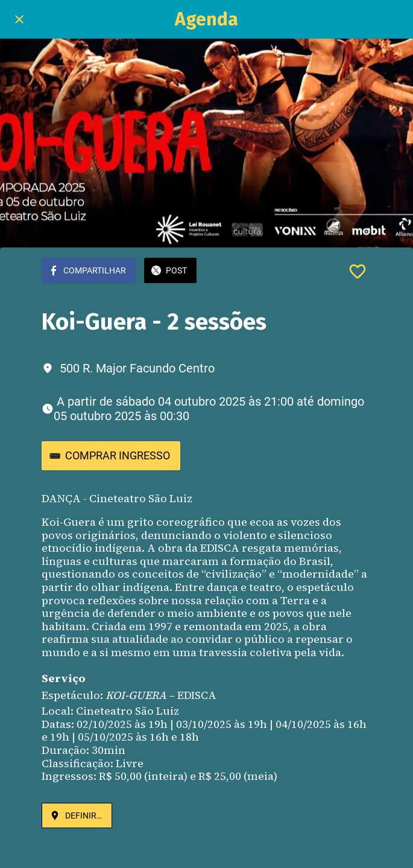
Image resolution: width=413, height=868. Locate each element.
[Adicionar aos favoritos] (358, 272)
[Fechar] (19, 19)
